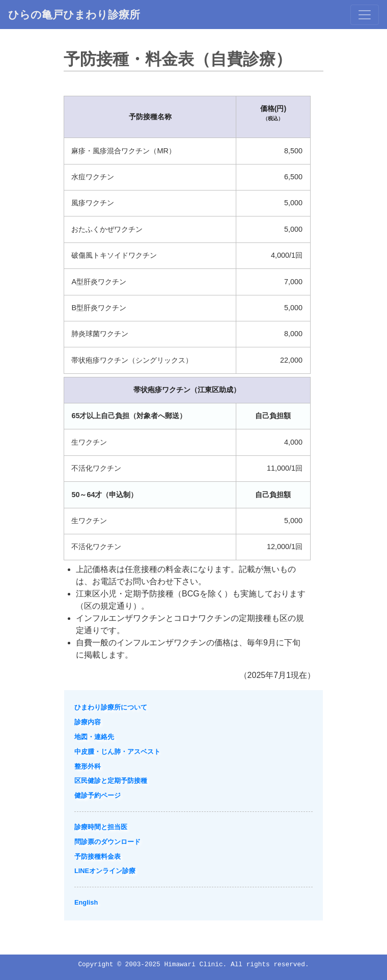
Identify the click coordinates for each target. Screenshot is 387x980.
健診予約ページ (98, 795)
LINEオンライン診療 (105, 871)
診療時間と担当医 (101, 827)
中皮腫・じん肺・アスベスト (117, 752)
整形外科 (88, 766)
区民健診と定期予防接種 (111, 781)
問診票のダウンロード (107, 842)
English (86, 902)
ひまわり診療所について (111, 707)
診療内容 (88, 722)
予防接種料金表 (98, 856)
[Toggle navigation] (365, 15)
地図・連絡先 (94, 737)
